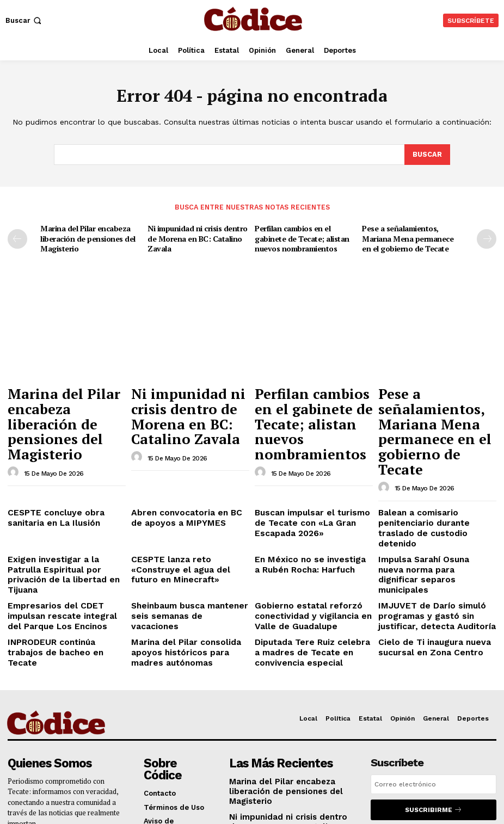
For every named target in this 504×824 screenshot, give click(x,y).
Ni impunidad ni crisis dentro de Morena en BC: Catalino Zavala (195, 237)
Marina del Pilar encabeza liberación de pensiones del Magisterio (86, 237)
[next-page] (487, 238)
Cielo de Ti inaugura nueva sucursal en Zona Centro (426, 555)
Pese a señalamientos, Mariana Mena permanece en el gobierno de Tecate (411, 237)
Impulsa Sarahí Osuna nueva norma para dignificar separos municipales (433, 497)
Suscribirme (434, 713)
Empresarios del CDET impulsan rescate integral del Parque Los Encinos (65, 528)
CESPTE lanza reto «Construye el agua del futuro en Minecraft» (190, 493)
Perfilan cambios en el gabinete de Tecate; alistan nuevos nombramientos (300, 237)
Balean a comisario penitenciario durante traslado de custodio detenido (437, 466)
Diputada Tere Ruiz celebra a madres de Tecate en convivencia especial (307, 559)
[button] (24, 20)
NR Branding (358, 801)
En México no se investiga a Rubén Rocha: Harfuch (304, 493)
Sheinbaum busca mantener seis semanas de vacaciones (189, 524)
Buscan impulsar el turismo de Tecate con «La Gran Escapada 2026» (311, 466)
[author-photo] (15, 425)
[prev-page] (17, 238)
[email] (434, 688)
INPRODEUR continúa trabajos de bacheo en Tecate (66, 555)
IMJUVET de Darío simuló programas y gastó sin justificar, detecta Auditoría (435, 528)
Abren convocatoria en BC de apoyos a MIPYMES (183, 462)
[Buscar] (427, 155)
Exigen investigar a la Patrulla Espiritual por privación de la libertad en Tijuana (61, 497)
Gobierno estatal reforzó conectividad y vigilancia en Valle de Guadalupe (305, 528)
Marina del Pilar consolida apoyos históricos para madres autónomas (186, 559)
